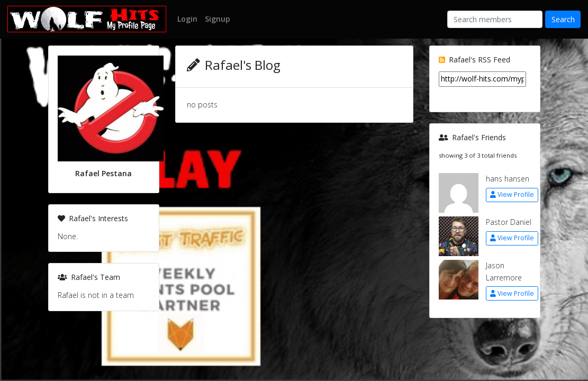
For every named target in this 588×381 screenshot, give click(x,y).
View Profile (512, 194)
